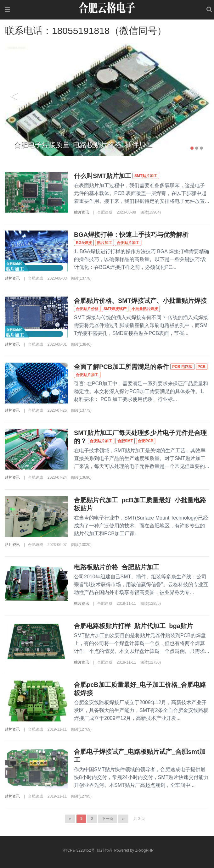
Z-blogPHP (144, 850)
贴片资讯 (82, 212)
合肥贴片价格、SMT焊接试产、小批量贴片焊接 (140, 301)
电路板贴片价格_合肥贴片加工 (117, 567)
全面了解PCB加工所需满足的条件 (121, 367)
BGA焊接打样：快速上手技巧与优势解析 (131, 235)
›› (123, 819)
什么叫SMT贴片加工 (103, 176)
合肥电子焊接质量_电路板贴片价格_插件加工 (83, 145)
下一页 (108, 819)
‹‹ (70, 819)
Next (200, 96)
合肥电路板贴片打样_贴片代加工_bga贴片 (133, 626)
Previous (14, 96)
